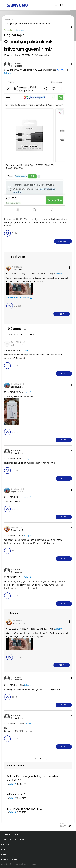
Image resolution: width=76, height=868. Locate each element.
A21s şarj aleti (15, 794)
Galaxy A (8, 73)
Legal (4, 850)
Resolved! (20, 30)
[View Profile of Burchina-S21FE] (18, 384)
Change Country (10, 859)
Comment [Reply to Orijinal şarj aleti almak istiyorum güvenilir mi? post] (63, 241)
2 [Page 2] (26, 334)
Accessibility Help (11, 835)
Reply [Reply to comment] (62, 314)
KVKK (4, 854)
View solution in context (18, 298)
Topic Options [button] (67, 27)
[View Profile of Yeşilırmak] (61, 70)
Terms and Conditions (13, 840)
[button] (67, 64)
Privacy (5, 845)
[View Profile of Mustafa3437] (17, 267)
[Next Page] (33, 334)
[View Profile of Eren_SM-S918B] (18, 342)
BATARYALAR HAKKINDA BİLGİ (25, 809)
